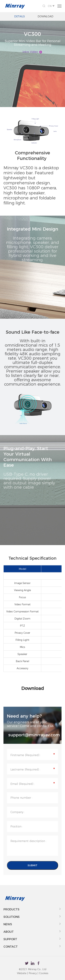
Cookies (44, 973)
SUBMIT (32, 871)
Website (22, 973)
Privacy (33, 973)
